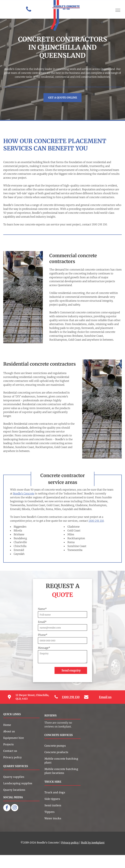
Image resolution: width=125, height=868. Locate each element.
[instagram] (15, 808)
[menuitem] (21, 725)
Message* (44, 648)
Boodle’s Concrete (24, 493)
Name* (42, 609)
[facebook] (7, 808)
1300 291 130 (96, 521)
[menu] (118, 10)
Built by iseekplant (93, 843)
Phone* (43, 635)
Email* (42, 622)
